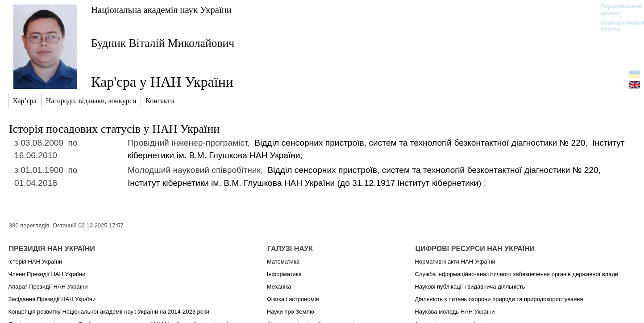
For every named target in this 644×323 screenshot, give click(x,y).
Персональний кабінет (617, 9)
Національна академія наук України (161, 10)
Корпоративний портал (617, 26)
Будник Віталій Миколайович (163, 43)
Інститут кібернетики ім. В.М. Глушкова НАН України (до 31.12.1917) (306, 183)
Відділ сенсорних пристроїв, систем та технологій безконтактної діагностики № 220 (420, 143)
